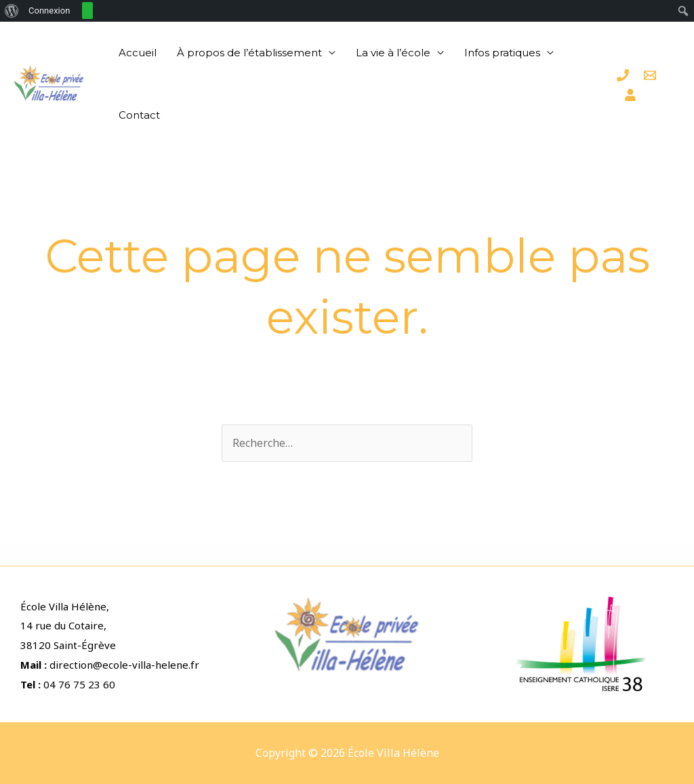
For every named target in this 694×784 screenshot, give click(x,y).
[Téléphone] (623, 75)
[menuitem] (12, 11)
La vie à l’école (393, 53)
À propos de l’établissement (249, 53)
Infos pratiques (502, 53)
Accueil (138, 53)
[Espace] (630, 95)
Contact (139, 115)
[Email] (650, 75)
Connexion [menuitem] (49, 11)
